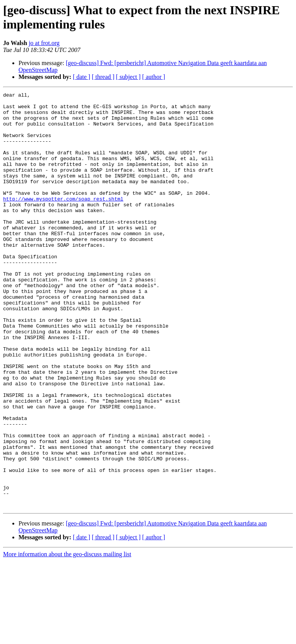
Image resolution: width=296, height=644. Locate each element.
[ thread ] (103, 77)
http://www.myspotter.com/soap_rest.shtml (63, 221)
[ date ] (82, 77)
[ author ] (154, 77)
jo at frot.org (44, 43)
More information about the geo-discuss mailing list (67, 637)
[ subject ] (128, 77)
